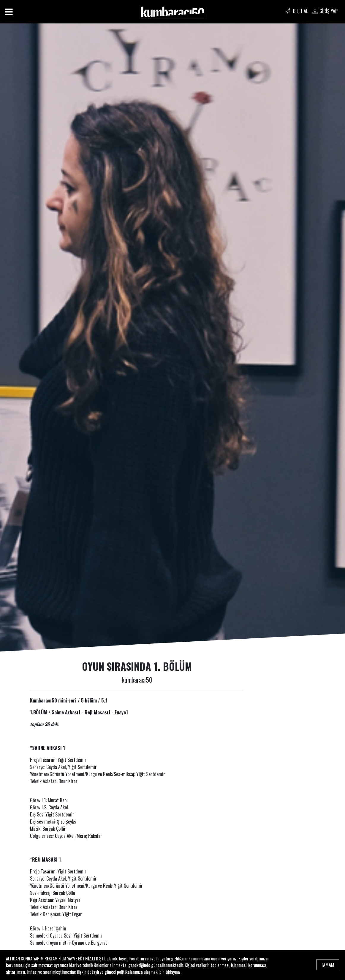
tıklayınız (173, 972)
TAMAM (328, 965)
